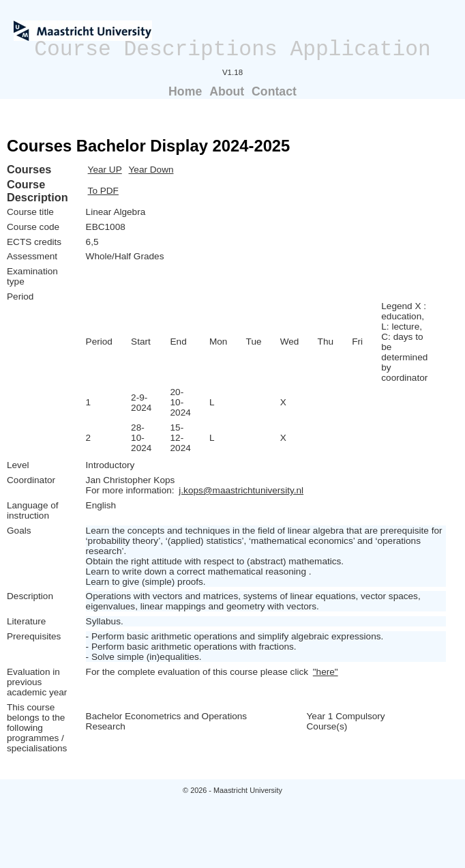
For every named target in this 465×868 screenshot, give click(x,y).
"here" (326, 672)
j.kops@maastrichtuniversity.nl (241, 490)
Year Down (151, 170)
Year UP (105, 170)
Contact (274, 91)
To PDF (103, 191)
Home (185, 91)
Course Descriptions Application (232, 49)
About (227, 91)
